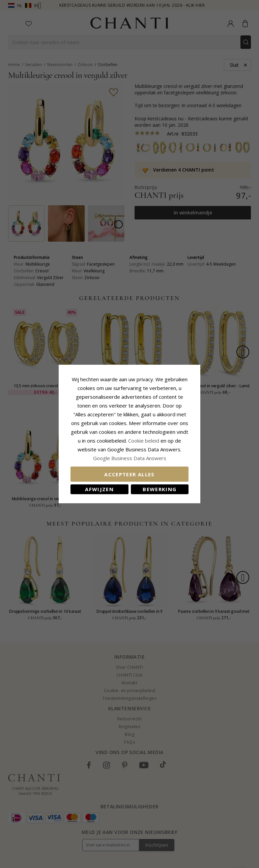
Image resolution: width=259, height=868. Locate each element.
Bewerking (160, 489)
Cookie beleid (144, 441)
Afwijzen (99, 489)
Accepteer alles (129, 474)
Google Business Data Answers (130, 458)
